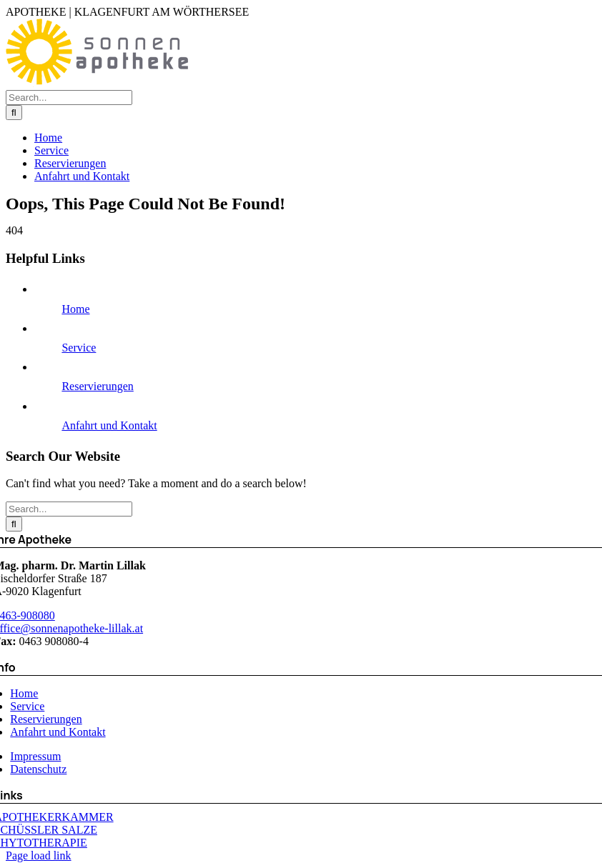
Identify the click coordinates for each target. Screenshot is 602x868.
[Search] (14, 113)
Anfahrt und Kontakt (109, 425)
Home (75, 309)
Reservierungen (97, 386)
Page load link (39, 855)
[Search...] (69, 98)
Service (79, 348)
